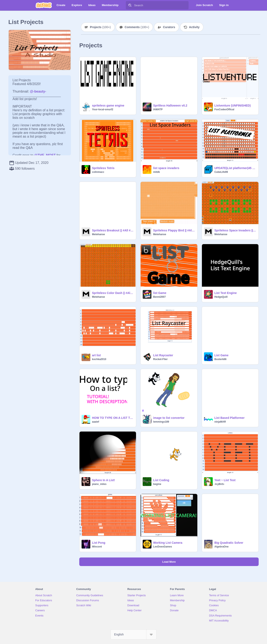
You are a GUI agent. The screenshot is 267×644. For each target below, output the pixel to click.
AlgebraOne (222, 547)
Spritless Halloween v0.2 (170, 105)
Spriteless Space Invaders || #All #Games (235, 230)
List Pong (99, 543)
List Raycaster (163, 355)
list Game (160, 293)
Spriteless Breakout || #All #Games (113, 230)
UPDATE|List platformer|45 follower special (235, 168)
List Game (222, 355)
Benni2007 (159, 297)
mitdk (156, 172)
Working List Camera (168, 543)
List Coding (161, 480)
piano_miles (99, 484)
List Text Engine (226, 293)
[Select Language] (133, 634)
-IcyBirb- (220, 484)
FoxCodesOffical (224, 109)
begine (157, 484)
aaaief (96, 422)
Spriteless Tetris (103, 168)
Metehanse (98, 234)
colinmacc (98, 172)
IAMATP (158, 109)
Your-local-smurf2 (103, 109)
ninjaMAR (220, 422)
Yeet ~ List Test (225, 480)
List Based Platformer (230, 418)
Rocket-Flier (160, 359)
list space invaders (166, 168)
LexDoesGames (162, 547)
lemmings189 (161, 422)
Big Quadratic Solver (229, 543)
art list (96, 355)
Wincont (97, 547)
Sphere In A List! (103, 480)
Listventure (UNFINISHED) (233, 105)
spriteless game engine (108, 105)
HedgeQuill (221, 297)
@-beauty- (38, 91)
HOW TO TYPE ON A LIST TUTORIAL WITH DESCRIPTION (113, 418)
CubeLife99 (221, 172)
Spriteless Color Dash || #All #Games (113, 293)
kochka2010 (99, 359)
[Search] (130, 5)
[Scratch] (44, 5)
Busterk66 (220, 359)
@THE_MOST (45, 155)
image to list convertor (169, 418)
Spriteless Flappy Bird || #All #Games (174, 230)
